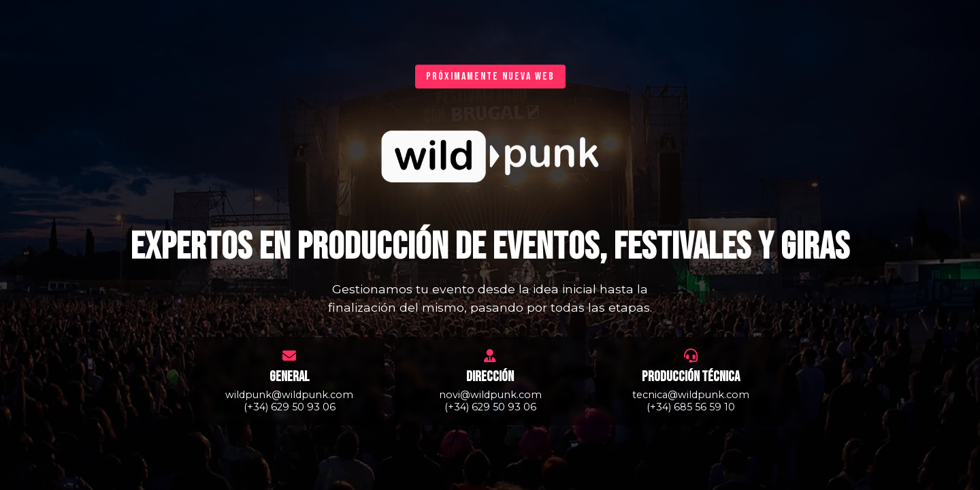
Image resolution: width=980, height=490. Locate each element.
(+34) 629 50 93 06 (290, 407)
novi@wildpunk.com (490, 395)
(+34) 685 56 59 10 (691, 407)
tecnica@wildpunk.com (691, 395)
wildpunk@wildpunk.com (289, 395)
